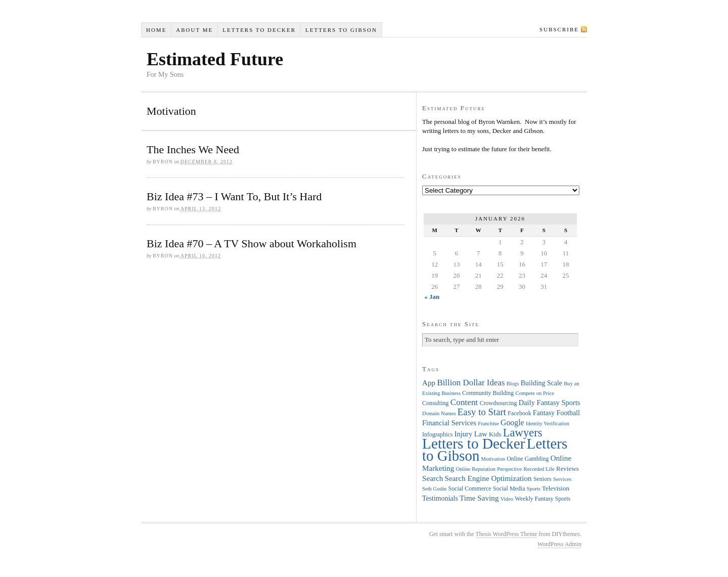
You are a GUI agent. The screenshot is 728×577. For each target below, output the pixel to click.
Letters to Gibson (341, 30)
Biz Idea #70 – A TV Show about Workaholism (252, 243)
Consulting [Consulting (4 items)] (435, 403)
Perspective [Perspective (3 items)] (509, 469)
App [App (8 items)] (429, 383)
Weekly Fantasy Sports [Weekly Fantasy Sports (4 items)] (542, 499)
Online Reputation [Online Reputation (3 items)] (476, 469)
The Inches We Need (193, 149)
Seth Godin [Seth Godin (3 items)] (434, 489)
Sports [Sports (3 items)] (534, 489)
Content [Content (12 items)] (464, 402)
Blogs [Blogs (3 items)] (513, 384)
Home (156, 30)
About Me (194, 30)
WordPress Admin (559, 544)
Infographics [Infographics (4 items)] (437, 434)
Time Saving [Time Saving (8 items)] (479, 498)
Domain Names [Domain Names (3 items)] (439, 413)
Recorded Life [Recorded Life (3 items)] (539, 469)
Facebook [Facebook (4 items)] (519, 413)
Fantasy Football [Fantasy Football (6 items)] (556, 413)
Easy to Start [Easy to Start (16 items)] (482, 412)
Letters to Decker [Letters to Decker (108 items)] (474, 443)
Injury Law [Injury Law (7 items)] (471, 434)
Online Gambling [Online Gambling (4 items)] (528, 459)
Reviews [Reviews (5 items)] (567, 469)
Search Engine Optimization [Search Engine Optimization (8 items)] (488, 478)
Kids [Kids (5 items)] (495, 434)
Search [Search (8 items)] (433, 478)
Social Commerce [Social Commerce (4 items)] (470, 489)
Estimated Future (215, 59)
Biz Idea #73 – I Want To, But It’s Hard (234, 196)
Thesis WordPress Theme (506, 534)
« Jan (432, 297)
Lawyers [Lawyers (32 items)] (523, 433)
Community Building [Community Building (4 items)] (488, 393)
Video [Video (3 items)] (507, 499)
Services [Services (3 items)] (562, 479)
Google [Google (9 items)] (512, 423)
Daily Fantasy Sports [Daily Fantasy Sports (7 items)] (550, 403)
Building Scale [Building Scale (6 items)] (541, 383)
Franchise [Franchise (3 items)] (488, 424)
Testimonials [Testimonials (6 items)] (440, 498)
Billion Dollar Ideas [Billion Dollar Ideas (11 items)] (471, 383)
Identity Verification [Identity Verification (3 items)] (548, 424)
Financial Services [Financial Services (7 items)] (449, 423)
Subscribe (559, 29)
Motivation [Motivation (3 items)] (493, 459)
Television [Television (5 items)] (556, 488)
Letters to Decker (259, 30)
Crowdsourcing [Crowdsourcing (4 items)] (498, 403)
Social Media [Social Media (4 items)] (509, 489)
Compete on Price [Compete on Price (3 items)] (535, 393)
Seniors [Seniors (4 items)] (542, 479)
